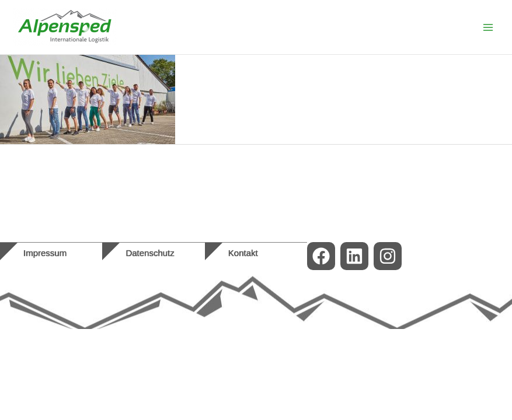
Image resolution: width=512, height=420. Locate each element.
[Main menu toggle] (488, 27)
